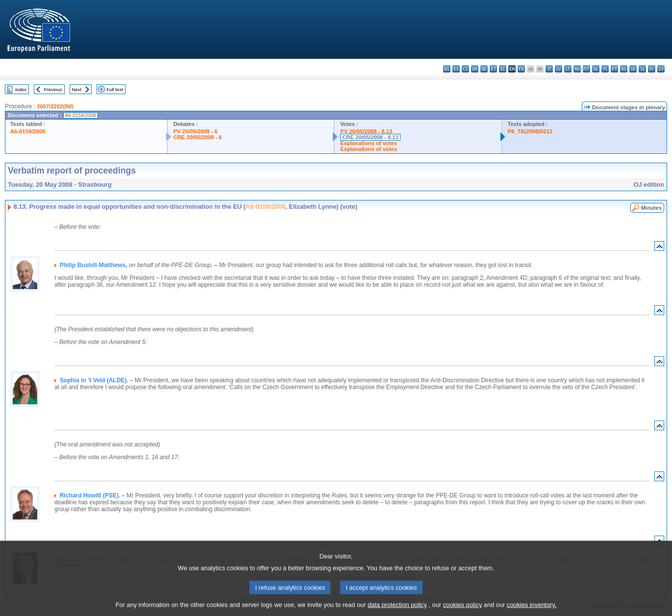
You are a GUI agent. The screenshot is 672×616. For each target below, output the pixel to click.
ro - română (624, 69)
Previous (53, 89)
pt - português (614, 69)
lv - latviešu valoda (559, 69)
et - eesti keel (493, 69)
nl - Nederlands (596, 69)
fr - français (521, 69)
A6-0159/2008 (28, 131)
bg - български (447, 69)
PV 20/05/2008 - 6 (196, 131)
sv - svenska (661, 69)
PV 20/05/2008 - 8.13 (366, 131)
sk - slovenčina (633, 69)
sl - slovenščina (642, 69)
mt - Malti (586, 69)
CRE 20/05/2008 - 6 (198, 137)
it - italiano (549, 69)
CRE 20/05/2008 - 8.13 (370, 137)
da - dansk (475, 69)
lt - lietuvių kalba (568, 69)
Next (76, 89)
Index (21, 89)
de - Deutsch (484, 69)
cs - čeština (465, 69)
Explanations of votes (369, 143)
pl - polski (605, 69)
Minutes (651, 208)
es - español (456, 69)
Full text (115, 89)
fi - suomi (652, 69)
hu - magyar (577, 69)
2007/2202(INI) (55, 106)
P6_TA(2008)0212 (530, 131)
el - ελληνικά (503, 69)
